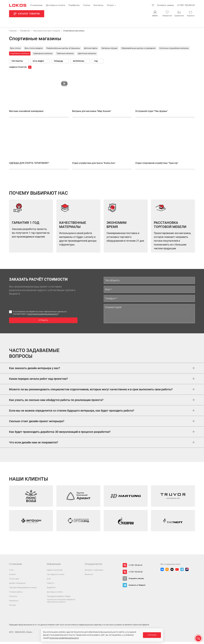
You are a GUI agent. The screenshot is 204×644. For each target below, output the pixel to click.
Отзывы (13, 607)
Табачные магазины (65, 55)
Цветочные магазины (87, 55)
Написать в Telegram (137, 587)
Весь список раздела (34, 50)
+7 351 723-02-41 (186, 5)
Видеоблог (51, 590)
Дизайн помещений (17, 585)
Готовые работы (16, 594)
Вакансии (89, 576)
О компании (36, 5)
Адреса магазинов (55, 572)
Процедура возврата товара (59, 598)
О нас (11, 572)
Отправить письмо (136, 581)
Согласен (152, 635)
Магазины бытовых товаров (47, 33)
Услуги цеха (14, 581)
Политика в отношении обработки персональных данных (61, 603)
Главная (13, 33)
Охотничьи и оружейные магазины (174, 50)
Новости (50, 585)
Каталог (12, 576)
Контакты (98, 5)
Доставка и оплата (55, 5)
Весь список (15, 50)
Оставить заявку (165, 5)
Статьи (87, 5)
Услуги (110, 5)
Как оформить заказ (56, 576)
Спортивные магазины (20, 55)
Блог (49, 581)
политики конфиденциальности (64, 638)
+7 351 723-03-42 (136, 574)
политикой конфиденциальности (43, 316)
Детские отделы (91, 50)
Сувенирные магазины (43, 55)
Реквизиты (14, 603)
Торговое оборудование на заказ (23, 590)
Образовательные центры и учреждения (138, 50)
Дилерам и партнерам (94, 572)
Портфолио (74, 5)
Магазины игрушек (109, 50)
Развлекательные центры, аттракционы (63, 50)
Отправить (43, 322)
